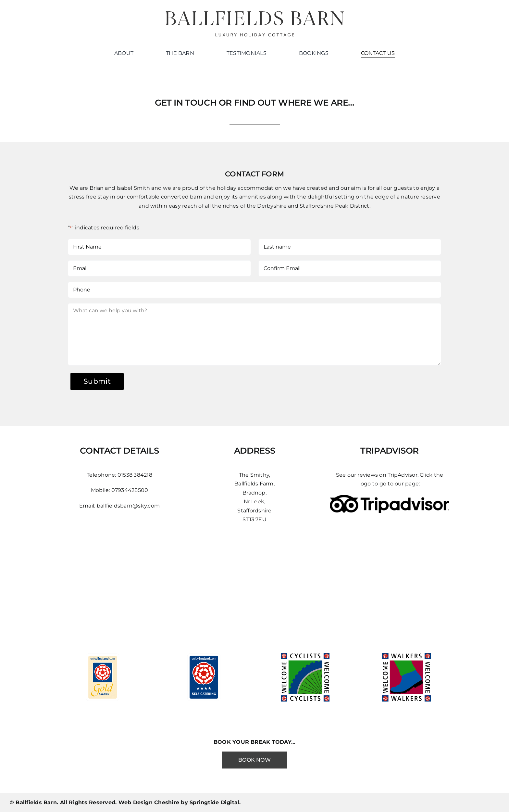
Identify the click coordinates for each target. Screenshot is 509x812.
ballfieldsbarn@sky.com (128, 506)
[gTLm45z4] (390, 497)
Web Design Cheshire (149, 802)
